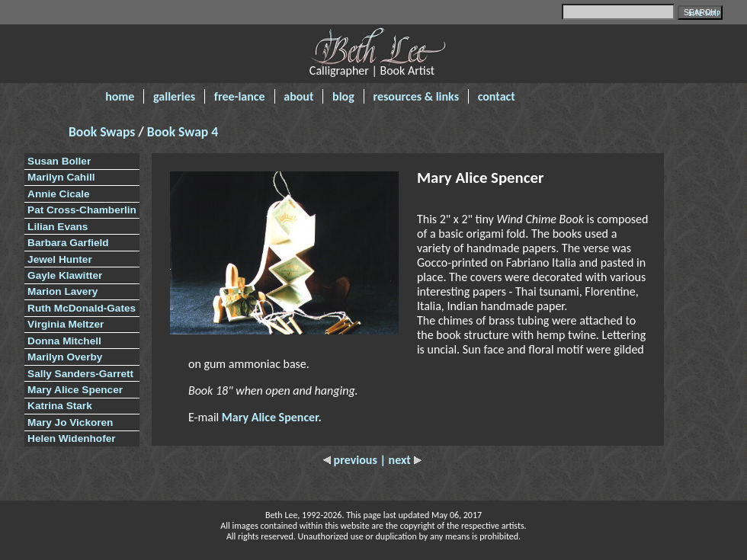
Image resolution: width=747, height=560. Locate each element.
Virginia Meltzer (66, 324)
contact (497, 96)
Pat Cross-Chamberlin (82, 210)
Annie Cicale (59, 194)
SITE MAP (705, 13)
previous (351, 460)
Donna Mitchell (64, 341)
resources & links (416, 96)
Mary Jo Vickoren (70, 422)
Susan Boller (59, 161)
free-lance (240, 96)
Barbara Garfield (68, 243)
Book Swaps (103, 132)
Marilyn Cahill (61, 177)
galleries (174, 96)
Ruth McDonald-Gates (82, 308)
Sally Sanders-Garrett (80, 374)
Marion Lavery (63, 291)
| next (400, 460)
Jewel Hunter (60, 259)
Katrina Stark (60, 406)
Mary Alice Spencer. (272, 417)
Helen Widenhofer (71, 438)
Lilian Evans (58, 227)
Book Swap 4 (183, 132)
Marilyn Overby (65, 357)
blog (343, 96)
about (298, 96)
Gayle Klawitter (65, 275)
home (120, 96)
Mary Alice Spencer (75, 390)
